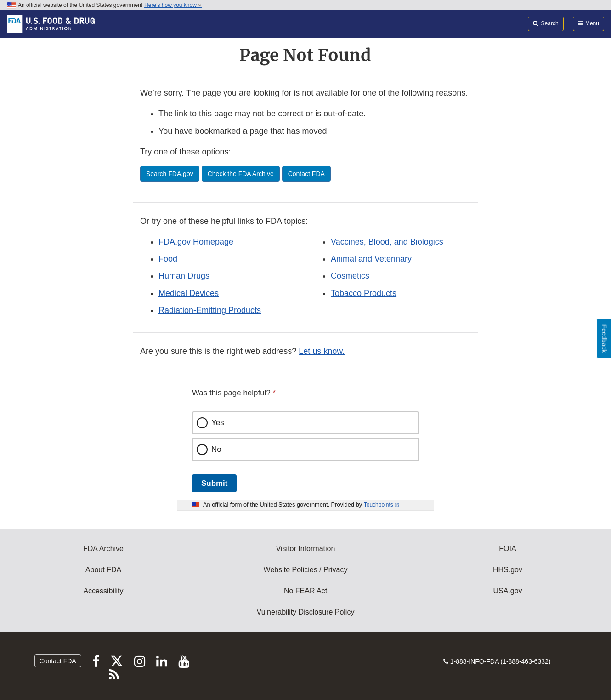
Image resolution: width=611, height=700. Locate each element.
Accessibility (103, 591)
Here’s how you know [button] (173, 5)
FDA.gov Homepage (196, 242)
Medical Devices (189, 293)
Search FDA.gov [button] (170, 174)
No (216, 449)
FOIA (507, 549)
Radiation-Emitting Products (210, 310)
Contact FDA (58, 661)
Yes (218, 423)
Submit (214, 483)
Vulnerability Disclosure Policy (306, 612)
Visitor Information (306, 549)
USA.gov (507, 591)
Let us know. (322, 351)
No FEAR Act (305, 591)
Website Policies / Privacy (306, 570)
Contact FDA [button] (306, 174)
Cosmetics (350, 276)
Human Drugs (184, 276)
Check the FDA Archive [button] (241, 174)
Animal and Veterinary (371, 259)
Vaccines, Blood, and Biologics (387, 242)
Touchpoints (379, 505)
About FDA (103, 570)
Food (168, 259)
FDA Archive (103, 549)
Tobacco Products (364, 293)
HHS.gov (508, 570)
